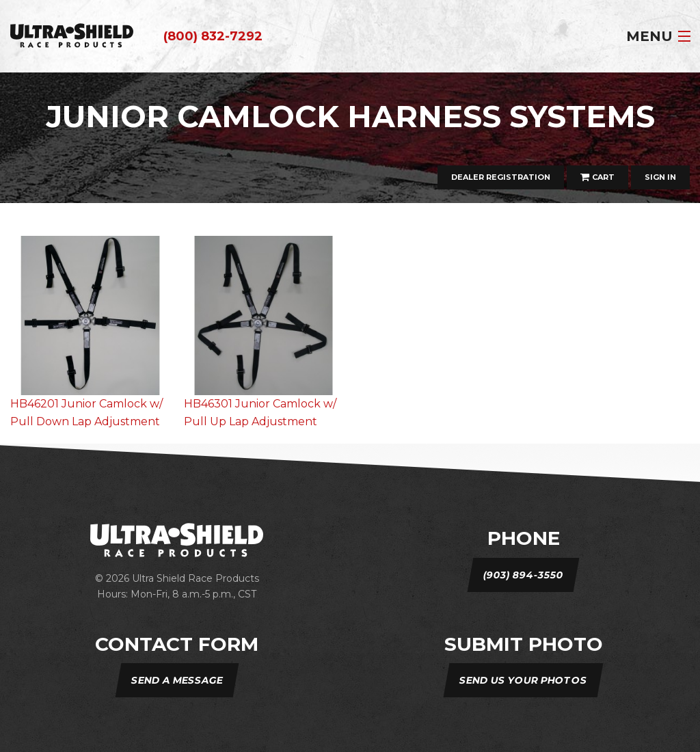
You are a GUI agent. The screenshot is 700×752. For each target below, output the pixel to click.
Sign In (660, 177)
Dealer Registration (501, 177)
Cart (597, 177)
